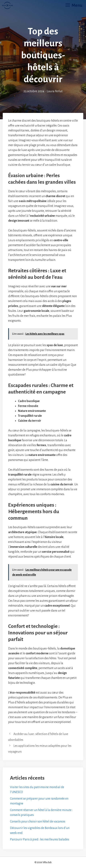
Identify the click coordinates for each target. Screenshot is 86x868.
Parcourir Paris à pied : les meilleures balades (40, 840)
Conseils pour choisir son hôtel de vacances (38, 822)
